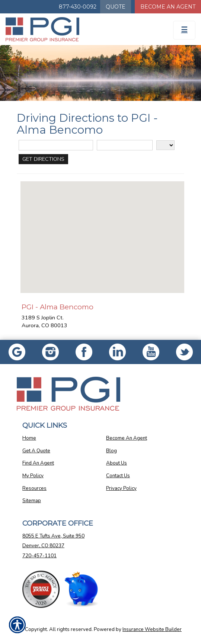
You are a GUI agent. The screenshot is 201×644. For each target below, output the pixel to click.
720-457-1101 (39, 556)
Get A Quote (36, 451)
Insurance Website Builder (152, 629)
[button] (102, 230)
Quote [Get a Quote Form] (116, 7)
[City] (125, 145)
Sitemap (32, 501)
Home (29, 438)
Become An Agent (127, 438)
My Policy (33, 476)
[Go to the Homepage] (75, 29)
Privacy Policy (121, 488)
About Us (117, 463)
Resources (34, 488)
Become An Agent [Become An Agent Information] (168, 7)
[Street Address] (56, 145)
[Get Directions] (43, 159)
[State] (165, 145)
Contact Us (118, 476)
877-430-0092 (78, 7)
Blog (111, 451)
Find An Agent (38, 463)
